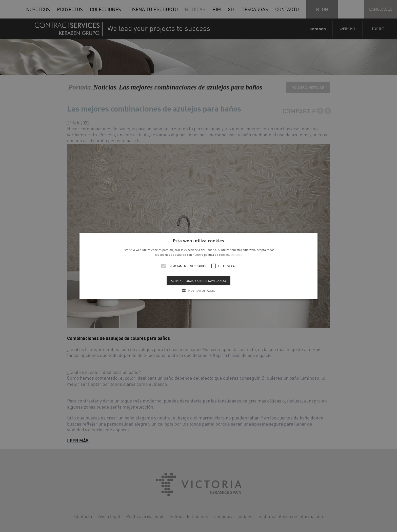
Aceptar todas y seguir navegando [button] (198, 281)
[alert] (198, 266)
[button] (199, 266)
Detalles (236, 255)
